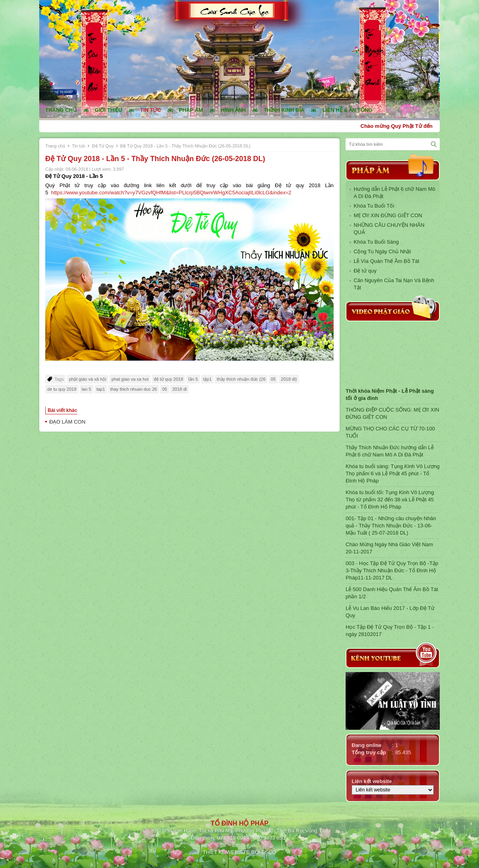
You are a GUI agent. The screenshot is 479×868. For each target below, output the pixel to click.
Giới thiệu (109, 110)
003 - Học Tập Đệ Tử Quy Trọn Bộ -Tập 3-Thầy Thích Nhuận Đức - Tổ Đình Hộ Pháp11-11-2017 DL (392, 570)
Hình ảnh (233, 110)
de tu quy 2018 (62, 389)
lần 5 (193, 379)
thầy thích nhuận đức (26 (241, 379)
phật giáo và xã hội (88, 379)
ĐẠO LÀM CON (67, 422)
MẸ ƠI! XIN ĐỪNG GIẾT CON (388, 215)
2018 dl (179, 389)
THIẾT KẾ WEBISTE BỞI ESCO (239, 852)
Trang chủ (61, 110)
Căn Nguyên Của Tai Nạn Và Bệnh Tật (394, 284)
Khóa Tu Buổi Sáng (376, 242)
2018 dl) (289, 379)
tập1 (207, 379)
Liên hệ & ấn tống (347, 110)
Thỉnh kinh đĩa (284, 110)
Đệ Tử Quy (103, 146)
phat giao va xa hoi (130, 379)
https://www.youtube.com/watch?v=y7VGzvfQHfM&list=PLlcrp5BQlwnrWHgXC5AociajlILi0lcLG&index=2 (171, 193)
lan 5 (87, 389)
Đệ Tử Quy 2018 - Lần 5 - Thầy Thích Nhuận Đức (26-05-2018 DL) (185, 146)
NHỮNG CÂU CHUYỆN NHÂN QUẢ (389, 229)
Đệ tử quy (365, 271)
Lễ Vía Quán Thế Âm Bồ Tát (386, 261)
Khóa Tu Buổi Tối (374, 206)
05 (273, 379)
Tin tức (151, 110)
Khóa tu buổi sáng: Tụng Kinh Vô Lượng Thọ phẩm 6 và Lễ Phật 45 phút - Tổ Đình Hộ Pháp (392, 473)
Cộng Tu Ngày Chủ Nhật (382, 251)
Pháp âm (191, 110)
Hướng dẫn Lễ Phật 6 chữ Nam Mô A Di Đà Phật (394, 193)
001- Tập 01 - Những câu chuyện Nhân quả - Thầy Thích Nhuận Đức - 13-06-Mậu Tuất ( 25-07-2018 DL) (391, 526)
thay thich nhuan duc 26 (134, 389)
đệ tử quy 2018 (169, 379)
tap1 (101, 389)
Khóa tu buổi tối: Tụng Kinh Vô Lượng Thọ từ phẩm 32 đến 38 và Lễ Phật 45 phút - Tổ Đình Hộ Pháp (390, 500)
